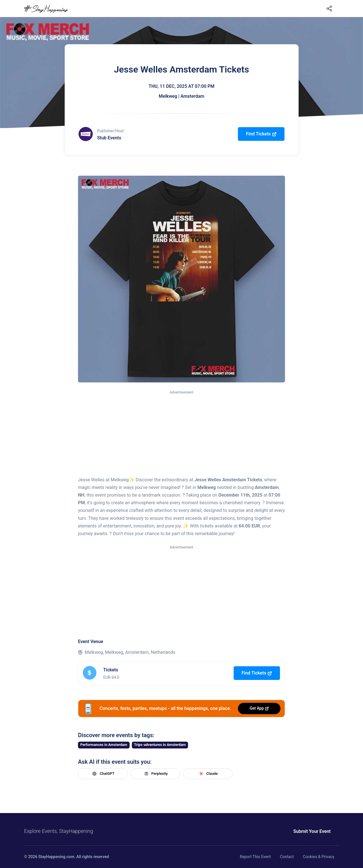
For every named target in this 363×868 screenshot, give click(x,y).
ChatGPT (103, 774)
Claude (208, 774)
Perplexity (155, 774)
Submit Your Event (312, 831)
